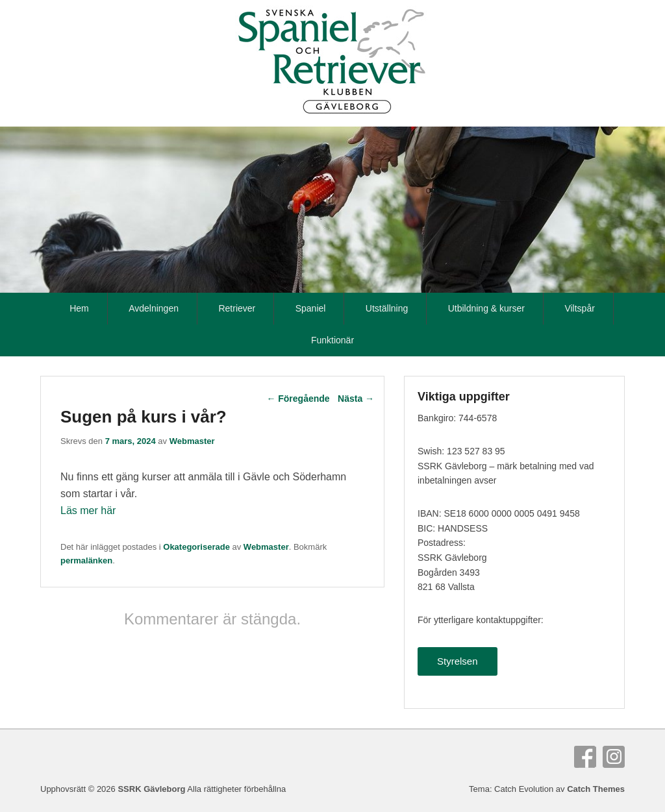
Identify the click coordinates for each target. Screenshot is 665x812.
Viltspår (579, 308)
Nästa (356, 399)
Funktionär (332, 340)
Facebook (585, 757)
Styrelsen (458, 661)
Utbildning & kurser (486, 308)
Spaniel (311, 308)
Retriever (237, 308)
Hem (79, 308)
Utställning (387, 308)
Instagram (614, 757)
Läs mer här (88, 511)
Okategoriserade (196, 547)
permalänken (86, 560)
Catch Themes (596, 789)
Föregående (298, 399)
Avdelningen (154, 308)
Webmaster (192, 441)
